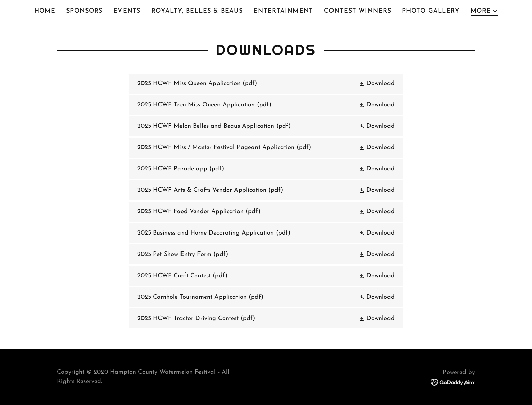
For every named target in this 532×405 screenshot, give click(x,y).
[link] (266, 84)
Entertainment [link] (283, 11)
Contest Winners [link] (358, 11)
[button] (484, 11)
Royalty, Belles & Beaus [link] (197, 11)
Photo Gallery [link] (431, 11)
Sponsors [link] (84, 11)
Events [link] (127, 11)
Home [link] (45, 11)
